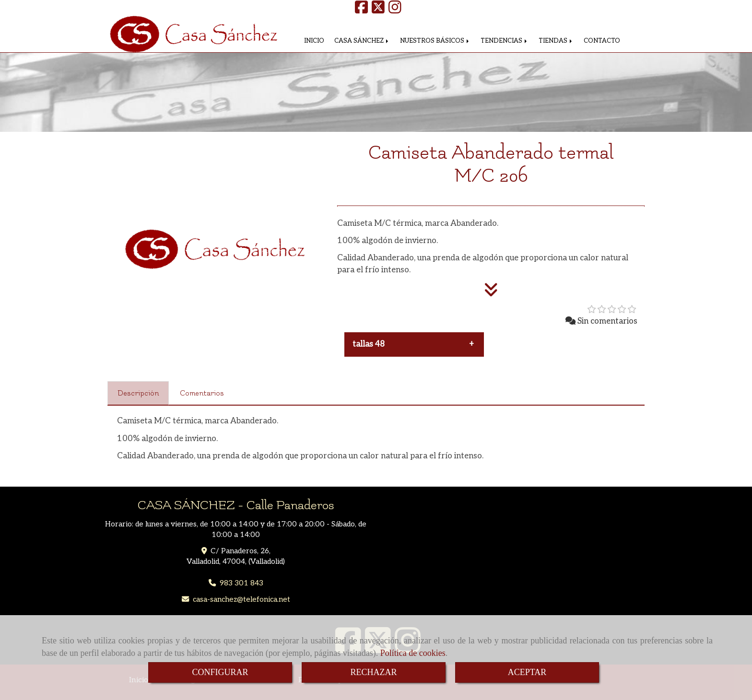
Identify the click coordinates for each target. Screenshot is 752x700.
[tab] (138, 393)
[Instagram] (395, 10)
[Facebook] (361, 10)
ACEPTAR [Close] (527, 672)
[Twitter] (378, 10)
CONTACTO (602, 41)
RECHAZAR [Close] (373, 672)
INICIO (314, 41)
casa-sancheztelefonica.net (241, 600)
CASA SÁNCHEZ (362, 41)
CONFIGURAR (220, 672)
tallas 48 (369, 344)
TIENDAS (556, 41)
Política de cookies (413, 653)
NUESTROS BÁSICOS (435, 41)
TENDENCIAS (505, 41)
